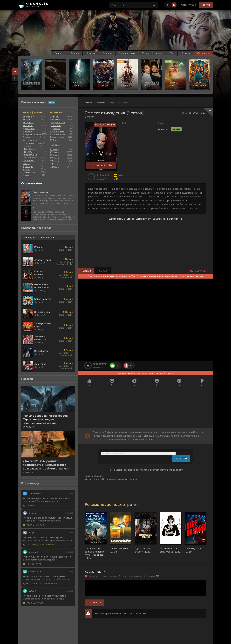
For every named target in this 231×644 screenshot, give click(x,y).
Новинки (91, 53)
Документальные (32, 134)
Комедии (27, 146)
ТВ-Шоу (54, 140)
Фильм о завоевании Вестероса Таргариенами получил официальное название (45, 419)
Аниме (160, 53)
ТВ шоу (146, 53)
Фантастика (29, 172)
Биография (29, 117)
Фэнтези (27, 175)
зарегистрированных (104, 276)
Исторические (30, 140)
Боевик (27, 120)
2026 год (54, 149)
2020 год (54, 167)
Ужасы (26, 169)
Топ (172, 53)
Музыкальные (30, 155)
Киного (88, 102)
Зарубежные (58, 123)
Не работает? (198, 271)
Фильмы (75, 53)
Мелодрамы (29, 149)
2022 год (54, 161)
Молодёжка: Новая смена (40, 584)
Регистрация (188, 5)
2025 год (54, 152)
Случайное (204, 53)
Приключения (30, 158)
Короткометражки (32, 143)
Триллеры (28, 166)
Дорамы (56, 128)
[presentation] (15, 78)
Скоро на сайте (32, 183)
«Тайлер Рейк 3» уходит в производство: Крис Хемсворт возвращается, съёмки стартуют (46, 465)
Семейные (28, 161)
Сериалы (107, 53)
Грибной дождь (34, 603)
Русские (56, 120)
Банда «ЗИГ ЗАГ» (34, 525)
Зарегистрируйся (126, 373)
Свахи (28, 506)
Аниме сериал (57, 137)
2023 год (54, 158)
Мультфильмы (127, 53)
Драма (26, 137)
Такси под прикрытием (38, 545)
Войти (206, 5)
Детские (27, 131)
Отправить (95, 603)
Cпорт (26, 163)
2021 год (54, 164)
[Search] (154, 5)
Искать (181, 458)
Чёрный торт (32, 564)
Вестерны (28, 123)
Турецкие (56, 125)
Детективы (29, 128)
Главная (59, 53)
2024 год (54, 155)
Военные (28, 125)
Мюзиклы (28, 152)
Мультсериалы (58, 134)
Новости (186, 53)
